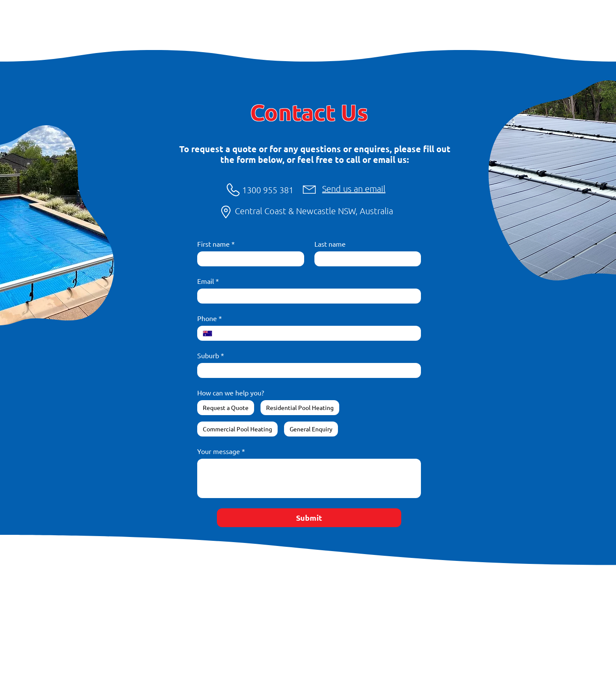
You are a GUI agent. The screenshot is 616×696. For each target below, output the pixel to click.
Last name (330, 244)
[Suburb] (307, 370)
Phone (210, 318)
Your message (221, 451)
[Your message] (309, 478)
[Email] (307, 296)
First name (216, 244)
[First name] (248, 259)
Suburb (211, 355)
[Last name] (365, 259)
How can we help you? (231, 392)
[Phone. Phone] (316, 333)
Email (208, 281)
